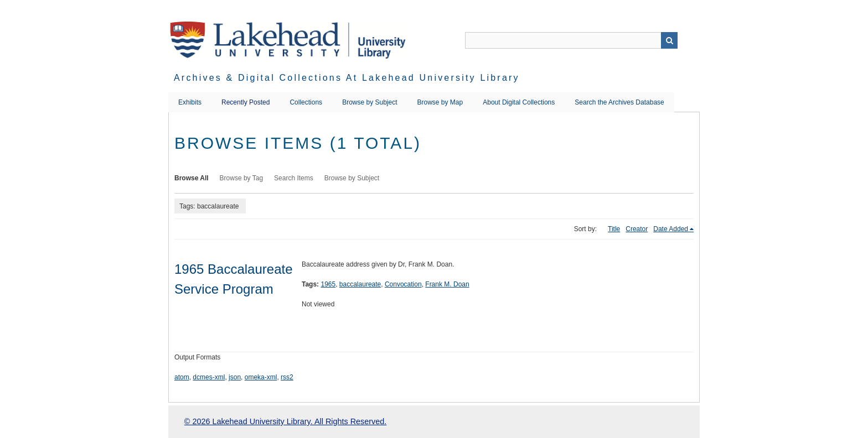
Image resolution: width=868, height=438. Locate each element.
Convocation (403, 284)
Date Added (671, 229)
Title (614, 229)
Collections (306, 102)
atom (182, 377)
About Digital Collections (519, 102)
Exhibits (190, 102)
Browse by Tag (242, 178)
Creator (637, 229)
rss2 (287, 377)
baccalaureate (360, 284)
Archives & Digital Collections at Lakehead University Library (347, 78)
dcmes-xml (209, 377)
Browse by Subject (370, 102)
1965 (328, 284)
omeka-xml (261, 377)
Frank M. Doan (447, 284)
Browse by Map (440, 102)
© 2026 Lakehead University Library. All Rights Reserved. (285, 421)
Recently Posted (246, 102)
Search (669, 40)
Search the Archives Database (619, 102)
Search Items (294, 178)
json (235, 377)
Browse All (192, 178)
